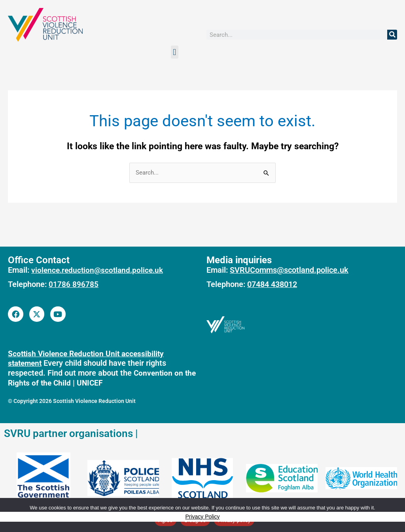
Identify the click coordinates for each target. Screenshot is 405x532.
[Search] (392, 35)
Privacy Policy (202, 517)
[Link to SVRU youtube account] (58, 314)
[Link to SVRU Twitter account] (37, 314)
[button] (175, 52)
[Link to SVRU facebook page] (16, 314)
